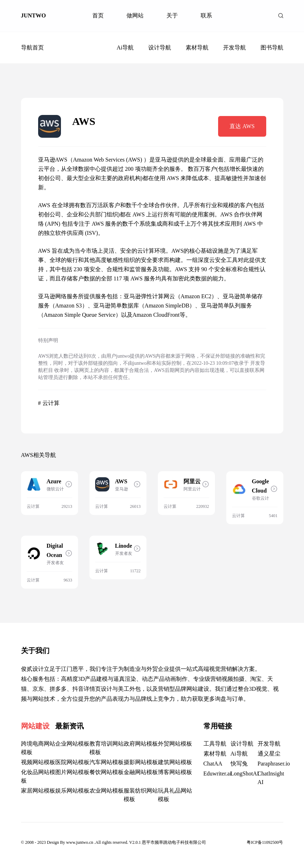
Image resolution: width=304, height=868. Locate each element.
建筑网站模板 (175, 762)
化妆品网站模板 (38, 776)
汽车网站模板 (107, 762)
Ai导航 (125, 48)
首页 (98, 15)
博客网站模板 (175, 772)
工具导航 (215, 744)
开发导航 (235, 48)
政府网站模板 (141, 744)
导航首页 (32, 48)
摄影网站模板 (141, 762)
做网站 (135, 15)
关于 (172, 15)
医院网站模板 (72, 762)
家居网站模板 (38, 791)
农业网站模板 (107, 791)
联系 (206, 15)
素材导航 (197, 48)
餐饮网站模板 (107, 772)
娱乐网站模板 (72, 791)
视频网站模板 (38, 762)
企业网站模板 (72, 744)
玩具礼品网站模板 (175, 795)
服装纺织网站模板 (141, 795)
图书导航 (272, 48)
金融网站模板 (141, 772)
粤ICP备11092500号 (265, 842)
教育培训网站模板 (107, 748)
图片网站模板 (72, 772)
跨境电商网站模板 (38, 748)
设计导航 (160, 48)
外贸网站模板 (175, 744)
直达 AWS (242, 126)
